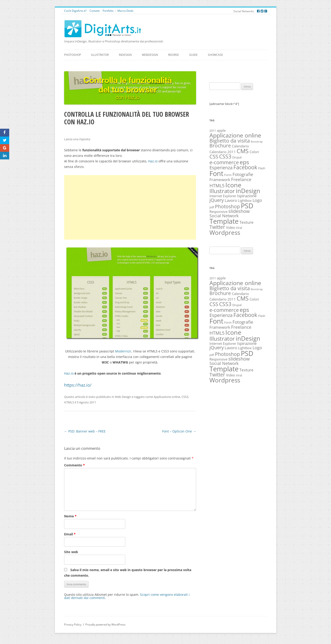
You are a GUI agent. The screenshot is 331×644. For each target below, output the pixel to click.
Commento (75, 465)
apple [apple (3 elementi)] (221, 130)
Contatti (95, 11)
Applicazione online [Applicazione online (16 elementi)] (235, 135)
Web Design (123, 397)
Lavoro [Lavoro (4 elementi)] (231, 200)
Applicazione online (167, 397)
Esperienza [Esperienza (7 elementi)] (221, 168)
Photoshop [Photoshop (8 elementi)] (227, 206)
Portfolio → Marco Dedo (118, 11)
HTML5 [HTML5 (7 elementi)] (217, 186)
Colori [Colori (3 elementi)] (254, 152)
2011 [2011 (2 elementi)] (213, 131)
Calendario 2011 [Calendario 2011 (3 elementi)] (223, 152)
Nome (70, 516)
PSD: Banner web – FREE (85, 431)
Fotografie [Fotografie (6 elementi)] (243, 174)
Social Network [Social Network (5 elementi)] (224, 216)
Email (70, 534)
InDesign (125, 55)
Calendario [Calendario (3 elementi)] (240, 146)
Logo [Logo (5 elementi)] (257, 200)
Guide (193, 55)
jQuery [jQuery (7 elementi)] (217, 200)
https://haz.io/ (78, 385)
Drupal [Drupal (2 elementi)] (237, 157)
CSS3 (185, 397)
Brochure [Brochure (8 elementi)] (220, 146)
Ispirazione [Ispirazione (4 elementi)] (247, 196)
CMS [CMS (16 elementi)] (243, 151)
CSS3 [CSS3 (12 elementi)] (225, 156)
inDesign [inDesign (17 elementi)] (248, 191)
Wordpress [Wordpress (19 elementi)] (225, 233)
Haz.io (153, 161)
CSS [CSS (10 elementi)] (214, 157)
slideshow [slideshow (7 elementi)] (239, 211)
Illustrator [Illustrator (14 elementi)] (222, 191)
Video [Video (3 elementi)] (231, 228)
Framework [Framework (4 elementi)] (220, 180)
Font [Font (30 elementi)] (216, 173)
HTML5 (69, 402)
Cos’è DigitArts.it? (75, 11)
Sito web (71, 552)
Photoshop (73, 55)
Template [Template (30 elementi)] (224, 221)
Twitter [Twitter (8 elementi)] (217, 227)
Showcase (215, 55)
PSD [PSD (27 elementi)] (247, 206)
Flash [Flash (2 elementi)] (262, 168)
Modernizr (123, 351)
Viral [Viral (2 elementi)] (239, 228)
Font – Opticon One (179, 431)
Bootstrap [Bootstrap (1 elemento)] (257, 142)
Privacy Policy (73, 625)
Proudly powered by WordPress (105, 625)
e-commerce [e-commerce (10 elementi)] (224, 162)
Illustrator (100, 55)
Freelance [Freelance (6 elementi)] (241, 179)
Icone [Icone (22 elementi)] (233, 185)
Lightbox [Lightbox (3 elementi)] (245, 201)
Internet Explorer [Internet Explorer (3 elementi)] (223, 196)
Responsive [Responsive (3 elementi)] (218, 212)
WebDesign (150, 55)
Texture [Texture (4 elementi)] (246, 222)
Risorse (174, 55)
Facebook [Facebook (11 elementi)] (245, 167)
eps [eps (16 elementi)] (244, 162)
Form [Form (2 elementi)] (228, 175)
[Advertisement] (130, 207)
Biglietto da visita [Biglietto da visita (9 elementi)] (230, 141)
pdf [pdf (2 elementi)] (212, 207)
